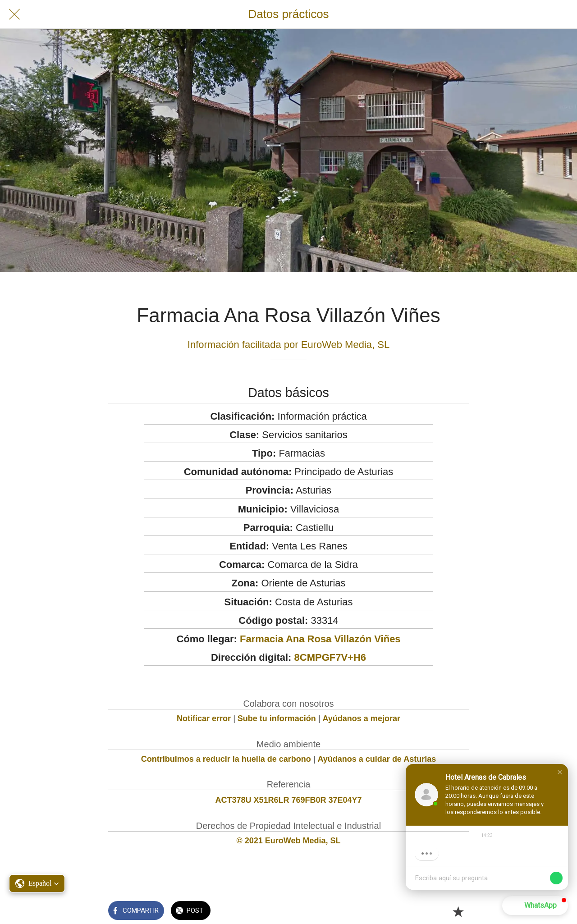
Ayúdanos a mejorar (362, 718)
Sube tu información (277, 718)
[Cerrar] (14, 14)
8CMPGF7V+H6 (330, 657)
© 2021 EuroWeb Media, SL (289, 841)
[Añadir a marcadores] (458, 911)
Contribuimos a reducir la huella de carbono (226, 759)
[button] (560, 772)
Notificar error (204, 718)
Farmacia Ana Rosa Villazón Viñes (320, 639)
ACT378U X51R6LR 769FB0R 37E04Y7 (288, 800)
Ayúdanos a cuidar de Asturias (377, 759)
